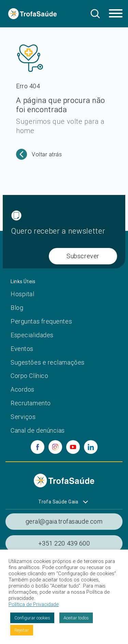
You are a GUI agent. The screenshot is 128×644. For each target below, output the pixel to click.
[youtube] (73, 447)
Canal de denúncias (38, 430)
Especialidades (32, 335)
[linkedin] (91, 447)
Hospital (22, 294)
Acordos (23, 389)
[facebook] (38, 447)
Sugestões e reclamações (47, 362)
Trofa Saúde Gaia (58, 502)
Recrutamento (31, 403)
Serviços (23, 417)
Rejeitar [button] (22, 630)
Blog (17, 308)
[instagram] (55, 447)
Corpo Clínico (29, 376)
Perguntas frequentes (41, 321)
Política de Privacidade (34, 604)
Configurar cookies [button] (32, 618)
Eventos (22, 349)
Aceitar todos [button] (76, 618)
